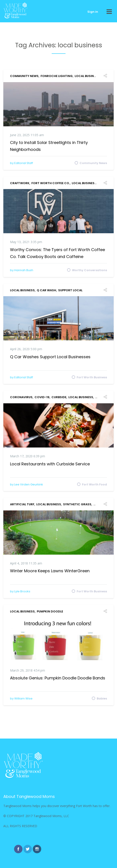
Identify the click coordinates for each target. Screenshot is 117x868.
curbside (59, 397)
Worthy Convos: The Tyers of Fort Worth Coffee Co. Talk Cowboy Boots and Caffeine (57, 253)
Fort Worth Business (92, 377)
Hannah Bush (24, 270)
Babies (102, 698)
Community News (24, 76)
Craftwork (20, 183)
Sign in (93, 12)
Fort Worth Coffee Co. (51, 183)
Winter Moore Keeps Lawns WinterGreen (50, 571)
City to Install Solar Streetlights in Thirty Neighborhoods (49, 146)
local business (87, 76)
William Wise (23, 698)
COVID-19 (42, 397)
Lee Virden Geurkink (29, 484)
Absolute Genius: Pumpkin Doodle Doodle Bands (58, 678)
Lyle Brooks (22, 591)
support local (70, 290)
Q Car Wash (46, 290)
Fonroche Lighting (57, 76)
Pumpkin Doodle (50, 611)
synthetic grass (77, 504)
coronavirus (21, 397)
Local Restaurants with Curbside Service (50, 464)
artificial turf (22, 504)
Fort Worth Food (94, 484)
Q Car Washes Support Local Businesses (50, 357)
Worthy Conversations (89, 270)
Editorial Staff (24, 163)
